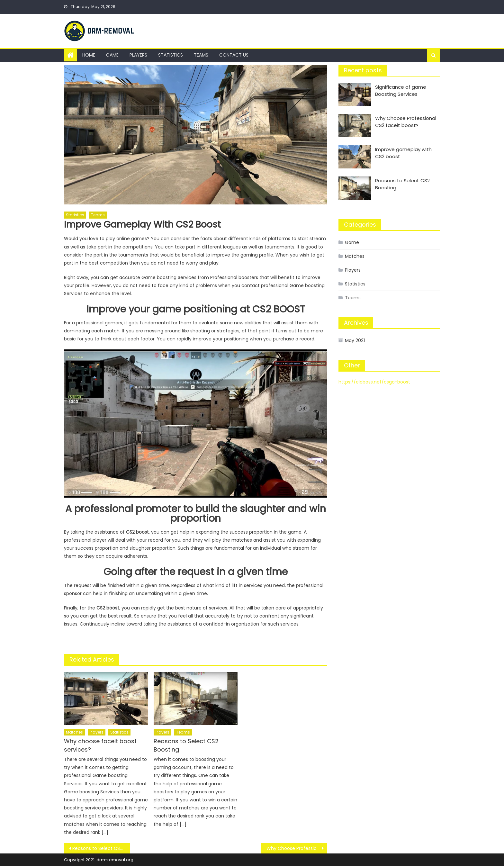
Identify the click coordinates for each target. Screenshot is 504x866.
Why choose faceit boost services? (100, 745)
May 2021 (355, 340)
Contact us (234, 55)
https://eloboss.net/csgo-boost (374, 382)
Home (89, 55)
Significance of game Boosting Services (401, 90)
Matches (74, 732)
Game (112, 55)
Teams (201, 55)
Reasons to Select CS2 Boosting (186, 745)
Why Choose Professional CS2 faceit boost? (297, 848)
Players (138, 55)
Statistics (171, 55)
